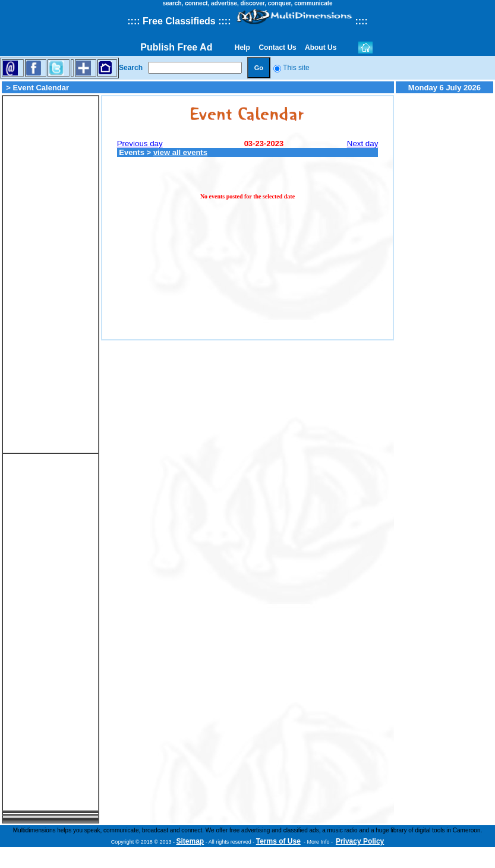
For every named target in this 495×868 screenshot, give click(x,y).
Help (242, 48)
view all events (180, 152)
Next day (363, 143)
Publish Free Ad (176, 47)
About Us (321, 48)
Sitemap (190, 841)
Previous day (140, 143)
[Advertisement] (51, 274)
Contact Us (278, 48)
